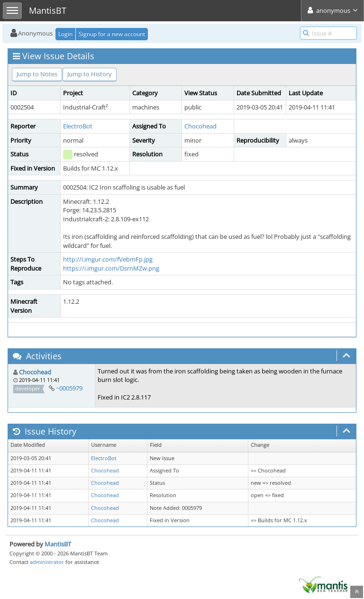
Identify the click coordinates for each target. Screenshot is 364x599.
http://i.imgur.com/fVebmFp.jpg (108, 259)
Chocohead (200, 126)
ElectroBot (78, 126)
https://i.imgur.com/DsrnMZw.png (111, 268)
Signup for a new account (112, 34)
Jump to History (90, 74)
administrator (47, 562)
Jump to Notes (37, 74)
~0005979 (69, 388)
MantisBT (58, 544)
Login (65, 34)
